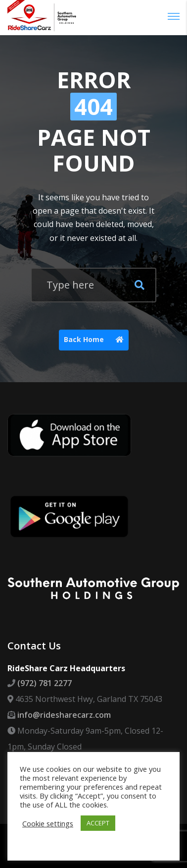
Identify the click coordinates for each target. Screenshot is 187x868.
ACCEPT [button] (98, 823)
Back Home (96, 340)
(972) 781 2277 (45, 683)
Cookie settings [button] (48, 823)
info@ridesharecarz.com (64, 715)
